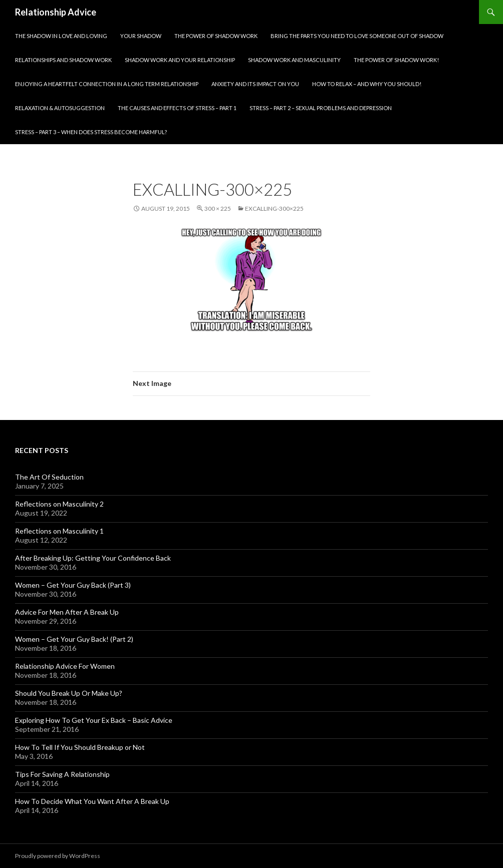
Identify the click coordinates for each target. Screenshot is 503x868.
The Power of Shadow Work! (396, 60)
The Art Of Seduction (49, 477)
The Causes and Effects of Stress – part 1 (177, 108)
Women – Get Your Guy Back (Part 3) (73, 585)
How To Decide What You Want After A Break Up (92, 801)
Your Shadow (141, 36)
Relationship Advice (56, 12)
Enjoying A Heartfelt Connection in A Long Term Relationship (107, 84)
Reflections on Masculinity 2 (59, 504)
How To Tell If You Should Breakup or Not (80, 747)
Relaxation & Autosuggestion (60, 108)
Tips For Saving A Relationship (62, 774)
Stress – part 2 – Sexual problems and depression (321, 108)
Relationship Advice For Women (65, 666)
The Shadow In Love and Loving (61, 36)
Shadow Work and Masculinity (294, 60)
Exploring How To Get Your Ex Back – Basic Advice (94, 720)
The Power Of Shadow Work (216, 36)
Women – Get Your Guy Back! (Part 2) (74, 639)
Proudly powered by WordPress (58, 856)
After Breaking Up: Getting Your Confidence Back (93, 558)
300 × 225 (218, 208)
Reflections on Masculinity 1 (59, 531)
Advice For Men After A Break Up (67, 612)
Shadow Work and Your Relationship (180, 60)
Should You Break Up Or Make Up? (69, 693)
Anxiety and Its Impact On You (255, 84)
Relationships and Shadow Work (63, 60)
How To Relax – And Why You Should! (367, 84)
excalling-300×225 (274, 208)
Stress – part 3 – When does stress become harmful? (91, 132)
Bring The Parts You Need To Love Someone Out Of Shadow (357, 36)
